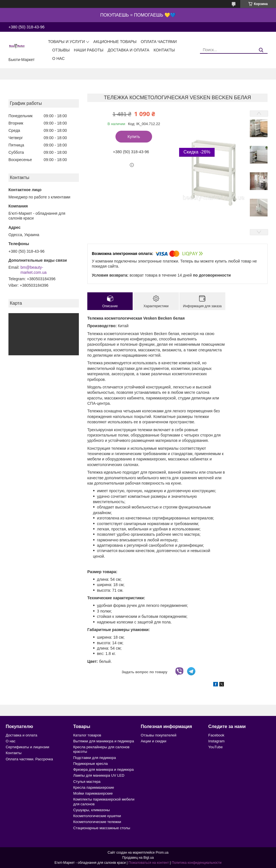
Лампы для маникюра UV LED (99, 775)
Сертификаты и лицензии (27, 747)
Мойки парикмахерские (93, 793)
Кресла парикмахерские (94, 787)
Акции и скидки (154, 741)
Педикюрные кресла (91, 764)
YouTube (216, 747)
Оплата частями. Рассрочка (29, 759)
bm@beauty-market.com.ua (34, 270)
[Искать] (261, 50)
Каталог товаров (87, 735)
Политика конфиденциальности (197, 863)
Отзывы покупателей (159, 735)
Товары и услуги (66, 42)
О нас (58, 58)
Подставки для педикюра (94, 758)
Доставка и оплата (128, 50)
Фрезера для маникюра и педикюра (103, 769)
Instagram (217, 741)
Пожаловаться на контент (149, 863)
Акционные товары (115, 42)
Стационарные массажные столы (102, 828)
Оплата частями (159, 42)
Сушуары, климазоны (92, 810)
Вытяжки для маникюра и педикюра (104, 741)
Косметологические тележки (97, 822)
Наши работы (89, 50)
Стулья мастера (87, 782)
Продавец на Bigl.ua (138, 858)
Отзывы (61, 50)
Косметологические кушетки (97, 816)
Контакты (164, 50)
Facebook (216, 735)
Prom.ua (162, 853)
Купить (134, 137)
